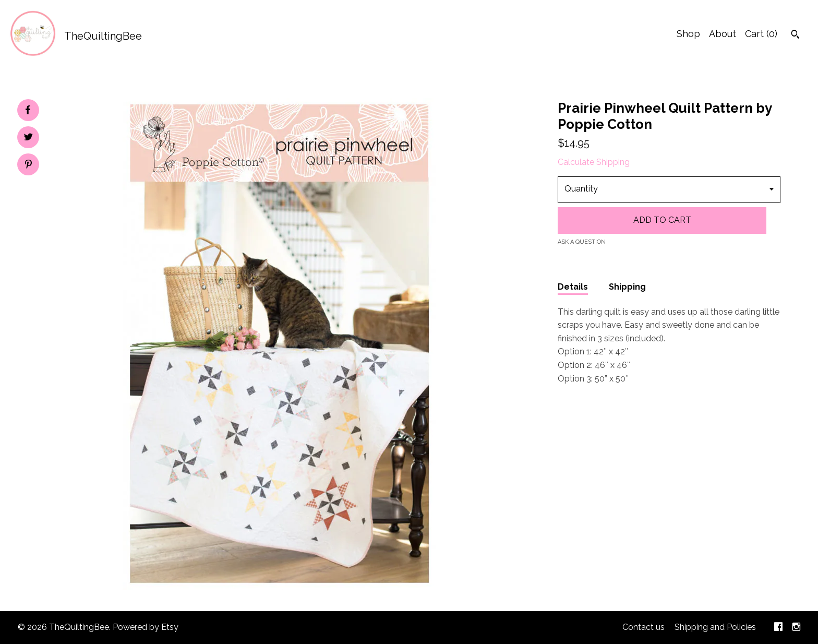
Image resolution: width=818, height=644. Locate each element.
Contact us (643, 627)
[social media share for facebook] (28, 110)
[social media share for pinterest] (28, 165)
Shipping (627, 287)
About (723, 34)
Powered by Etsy (146, 627)
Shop (688, 34)
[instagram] (796, 628)
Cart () (761, 34)
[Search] (795, 35)
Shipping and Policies (715, 627)
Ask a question (582, 242)
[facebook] (778, 628)
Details (573, 287)
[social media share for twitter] (28, 138)
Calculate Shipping (594, 162)
